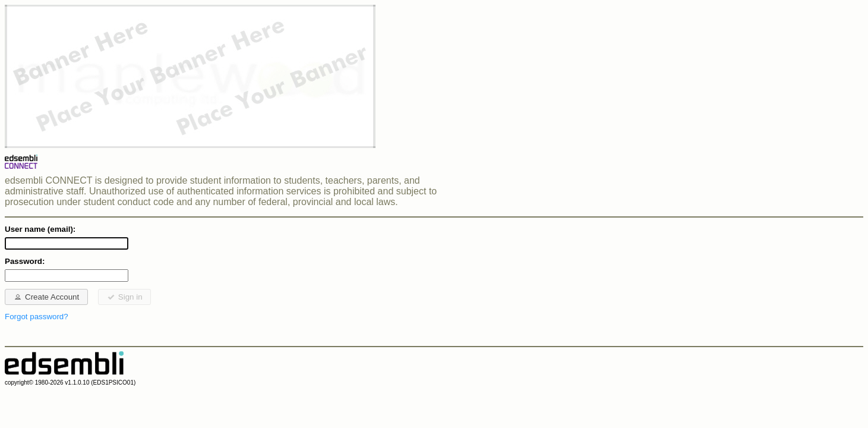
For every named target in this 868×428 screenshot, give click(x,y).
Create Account (46, 297)
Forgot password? (37, 317)
